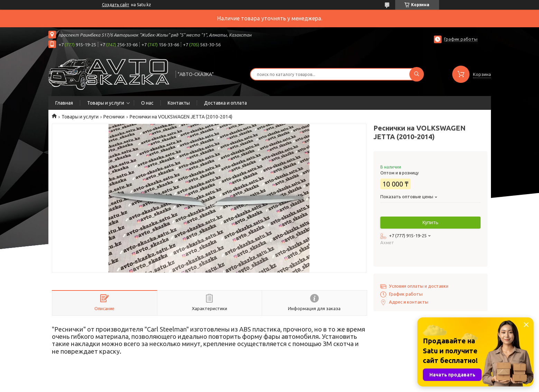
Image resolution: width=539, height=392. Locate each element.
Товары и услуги (106, 103)
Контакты (179, 103)
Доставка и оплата (225, 103)
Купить (430, 222)
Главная (64, 103)
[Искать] (417, 74)
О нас (147, 103)
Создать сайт (116, 5)
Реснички (114, 117)
